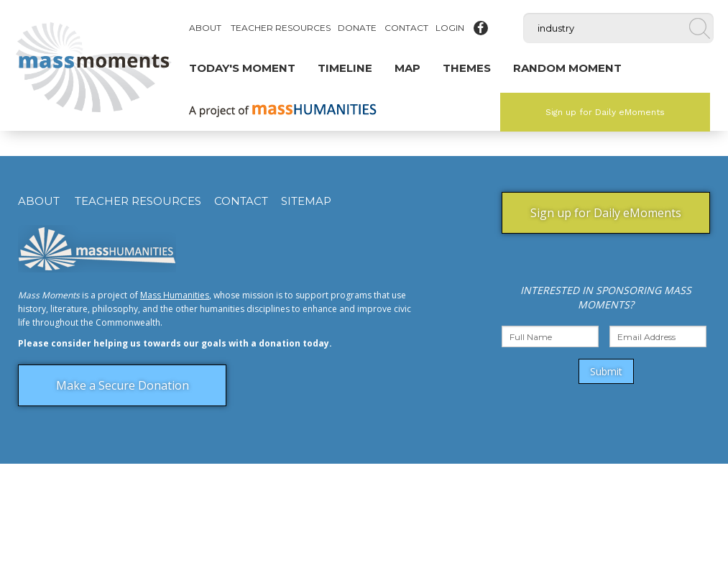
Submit (606, 371)
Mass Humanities (175, 295)
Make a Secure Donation (123, 385)
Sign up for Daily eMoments (605, 112)
